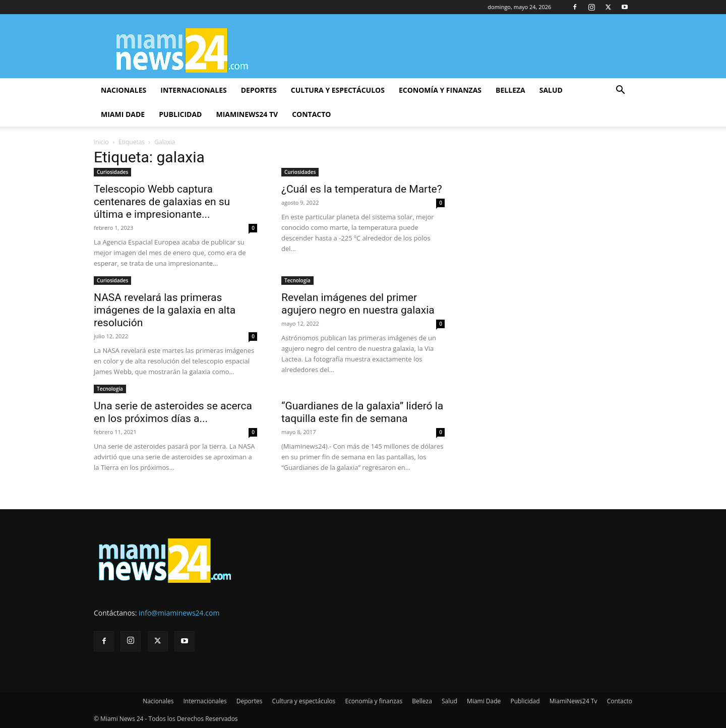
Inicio (101, 142)
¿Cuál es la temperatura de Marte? (362, 189)
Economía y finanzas (440, 90)
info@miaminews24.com (179, 613)
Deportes (259, 90)
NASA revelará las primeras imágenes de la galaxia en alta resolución (165, 310)
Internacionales (193, 90)
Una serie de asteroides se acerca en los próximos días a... (173, 412)
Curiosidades (112, 172)
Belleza (510, 90)
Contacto (311, 114)
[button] (620, 91)
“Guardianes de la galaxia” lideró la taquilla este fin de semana (362, 412)
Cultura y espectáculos (338, 90)
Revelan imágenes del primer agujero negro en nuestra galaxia (358, 304)
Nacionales (124, 90)
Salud (551, 90)
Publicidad (180, 114)
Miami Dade (123, 114)
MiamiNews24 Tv (247, 114)
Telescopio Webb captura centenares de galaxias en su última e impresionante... (162, 202)
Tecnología (297, 280)
